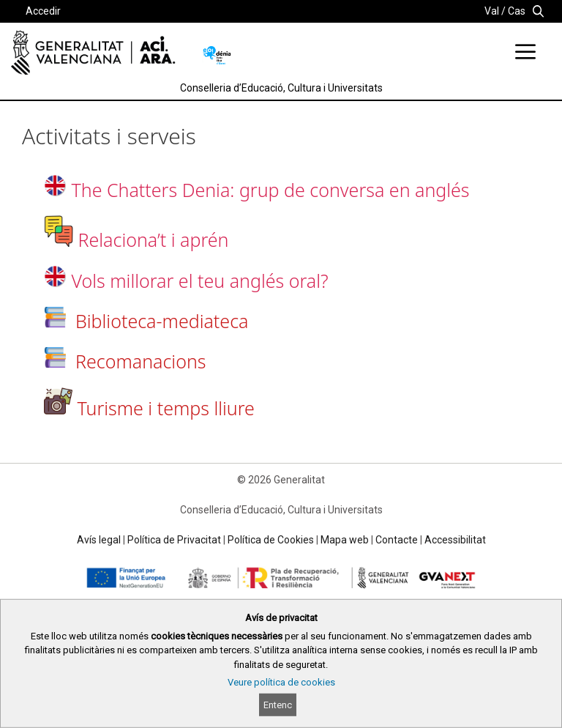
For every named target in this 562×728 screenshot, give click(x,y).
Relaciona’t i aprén (154, 239)
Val (492, 11)
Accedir (43, 11)
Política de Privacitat (174, 540)
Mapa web (345, 540)
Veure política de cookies (281, 682)
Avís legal (99, 540)
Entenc (278, 705)
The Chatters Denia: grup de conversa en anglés (271, 190)
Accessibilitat (455, 540)
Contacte (397, 540)
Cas (517, 11)
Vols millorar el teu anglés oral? (200, 281)
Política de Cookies (271, 540)
